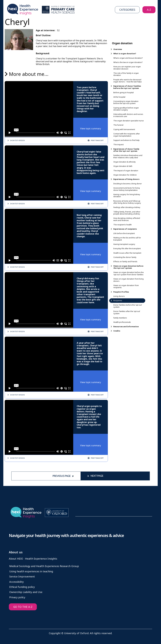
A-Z (149, 10)
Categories (127, 10)
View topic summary (91, 129)
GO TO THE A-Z (23, 607)
